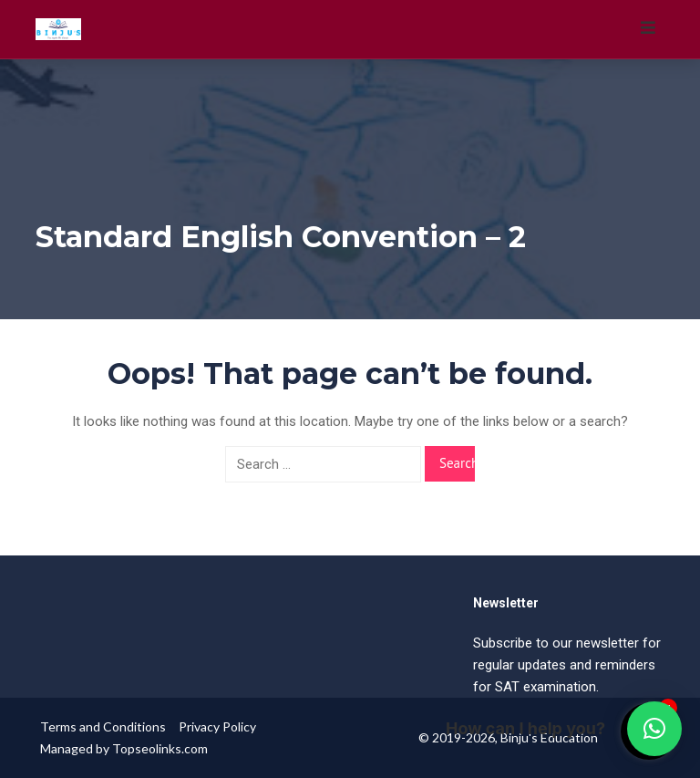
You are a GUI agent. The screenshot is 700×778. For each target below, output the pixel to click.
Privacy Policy (217, 726)
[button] (654, 729)
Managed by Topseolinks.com (124, 748)
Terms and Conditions (103, 726)
